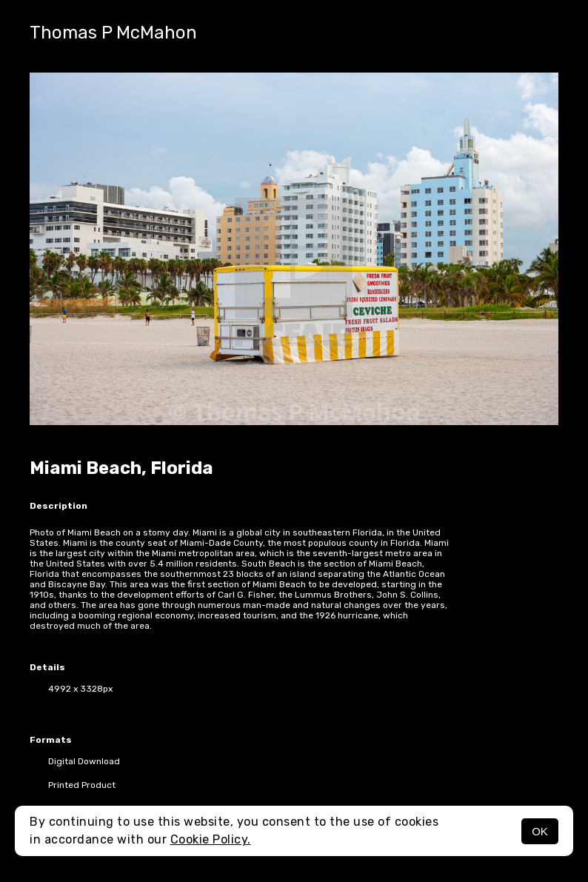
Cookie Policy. (211, 839)
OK (540, 831)
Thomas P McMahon (113, 33)
